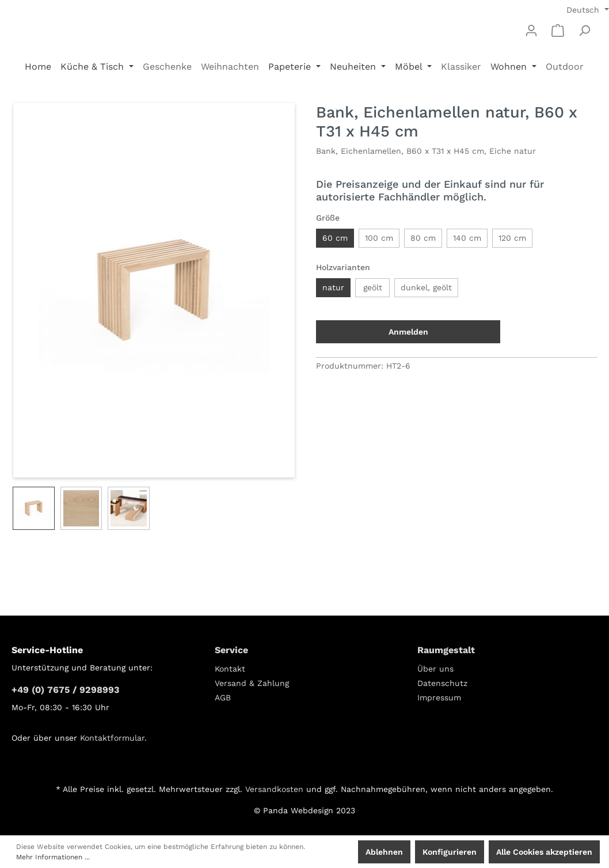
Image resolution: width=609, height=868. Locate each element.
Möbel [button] (410, 67)
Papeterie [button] (291, 67)
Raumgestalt (446, 650)
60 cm (335, 238)
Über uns (435, 669)
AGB (223, 698)
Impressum (439, 698)
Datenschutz (442, 683)
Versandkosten (274, 789)
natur (333, 287)
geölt (373, 287)
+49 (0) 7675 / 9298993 (65, 690)
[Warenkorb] (558, 31)
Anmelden (408, 332)
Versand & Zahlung (252, 683)
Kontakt (230, 669)
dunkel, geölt (426, 287)
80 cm (423, 238)
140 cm (467, 238)
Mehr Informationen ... (53, 857)
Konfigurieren (450, 852)
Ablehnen (384, 852)
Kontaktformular (112, 738)
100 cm (379, 238)
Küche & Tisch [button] (94, 67)
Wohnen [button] (510, 67)
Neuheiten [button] (354, 67)
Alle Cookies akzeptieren (544, 852)
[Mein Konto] (531, 31)
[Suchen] (584, 31)
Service (231, 650)
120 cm (512, 238)
